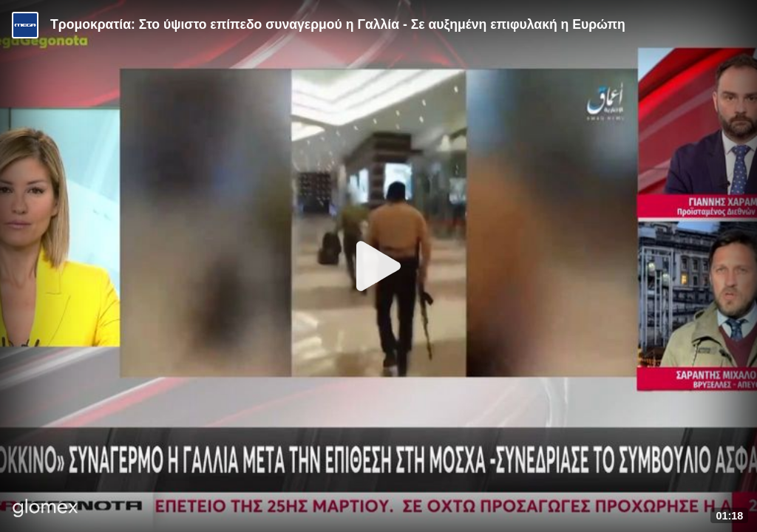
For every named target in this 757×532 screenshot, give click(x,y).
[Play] (378, 266)
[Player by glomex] (45, 509)
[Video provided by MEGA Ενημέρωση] (25, 25)
